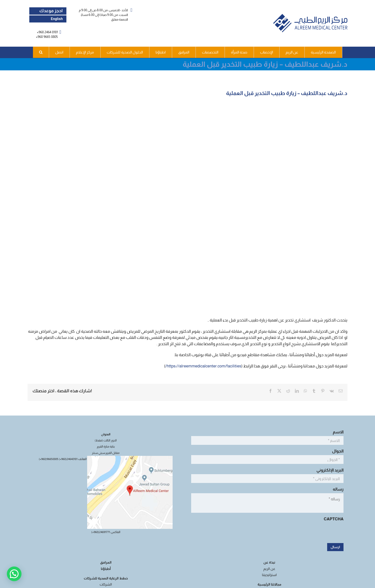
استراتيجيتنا (269, 575)
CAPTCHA (334, 519)
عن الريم (269, 569)
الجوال (336, 451)
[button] (41, 52)
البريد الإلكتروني (329, 470)
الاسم (337, 432)
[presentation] (306, 533)
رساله (337, 489)
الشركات (106, 584)
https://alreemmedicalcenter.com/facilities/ (203, 366)
